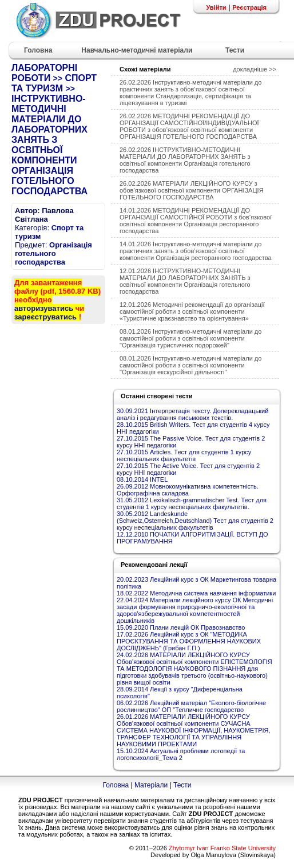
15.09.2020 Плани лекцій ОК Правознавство (181, 627)
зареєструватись (45, 317)
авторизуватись (44, 308)
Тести (182, 785)
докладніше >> (255, 69)
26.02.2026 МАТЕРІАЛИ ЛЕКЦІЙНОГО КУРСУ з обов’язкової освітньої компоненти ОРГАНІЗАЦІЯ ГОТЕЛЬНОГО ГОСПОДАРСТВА (192, 190)
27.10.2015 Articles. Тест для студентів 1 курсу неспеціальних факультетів (184, 455)
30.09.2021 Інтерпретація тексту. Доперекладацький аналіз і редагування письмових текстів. (192, 414)
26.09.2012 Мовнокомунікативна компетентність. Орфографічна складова (188, 490)
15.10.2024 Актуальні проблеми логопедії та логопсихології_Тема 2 (181, 754)
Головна (116, 785)
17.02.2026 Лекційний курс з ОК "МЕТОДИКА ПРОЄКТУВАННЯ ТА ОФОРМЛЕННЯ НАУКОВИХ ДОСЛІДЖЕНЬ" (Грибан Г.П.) (189, 641)
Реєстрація (249, 7)
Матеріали (151, 785)
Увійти (216, 7)
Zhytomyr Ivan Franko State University (222, 848)
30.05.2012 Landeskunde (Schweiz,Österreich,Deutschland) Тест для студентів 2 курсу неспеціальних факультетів (195, 521)
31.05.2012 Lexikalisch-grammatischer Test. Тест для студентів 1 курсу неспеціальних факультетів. (192, 503)
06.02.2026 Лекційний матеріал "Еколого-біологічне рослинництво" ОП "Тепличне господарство (191, 706)
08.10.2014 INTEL (142, 479)
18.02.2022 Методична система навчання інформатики (196, 593)
